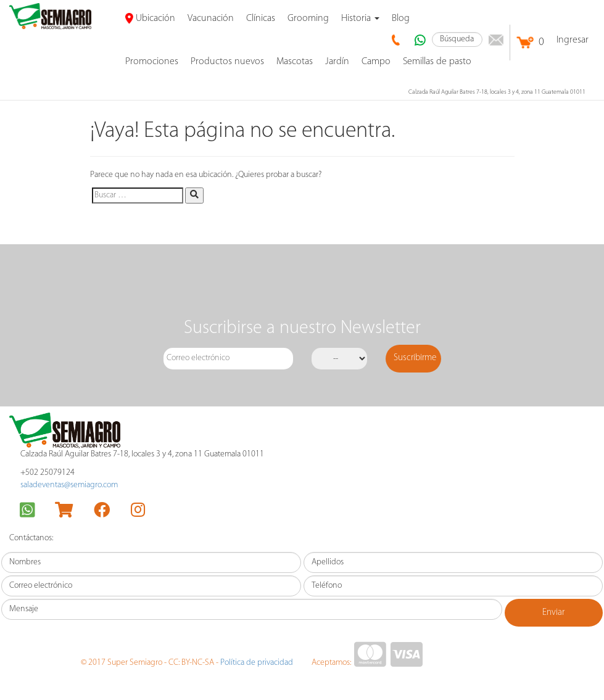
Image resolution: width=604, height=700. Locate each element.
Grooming (308, 19)
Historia (360, 19)
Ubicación (150, 19)
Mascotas (295, 62)
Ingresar (573, 40)
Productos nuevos (227, 62)
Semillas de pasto (437, 62)
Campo (376, 62)
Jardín (337, 62)
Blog (401, 19)
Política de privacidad (257, 663)
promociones (152, 62)
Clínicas (261, 19)
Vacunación (211, 19)
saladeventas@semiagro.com (69, 485)
